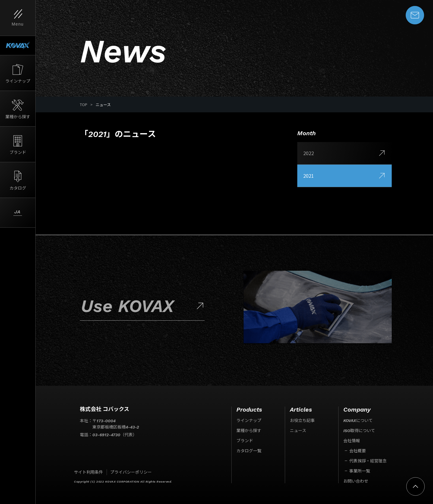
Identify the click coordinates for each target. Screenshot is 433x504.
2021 (344, 176)
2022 (344, 153)
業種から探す (249, 431)
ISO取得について (359, 431)
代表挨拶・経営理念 (368, 461)
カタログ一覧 (249, 451)
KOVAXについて (358, 420)
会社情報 (352, 441)
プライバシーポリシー (131, 472)
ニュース (298, 431)
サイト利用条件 (89, 472)
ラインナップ (249, 420)
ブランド (245, 441)
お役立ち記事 (302, 420)
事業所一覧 (360, 471)
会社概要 (358, 451)
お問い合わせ (356, 481)
